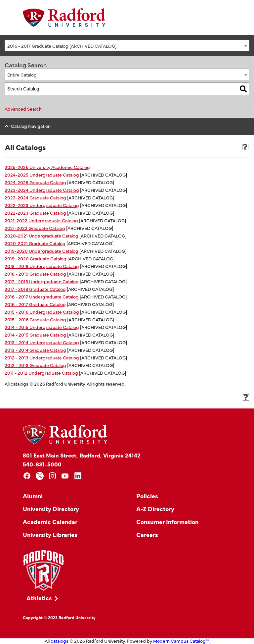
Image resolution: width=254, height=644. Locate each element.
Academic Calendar (50, 522)
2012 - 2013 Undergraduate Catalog (42, 357)
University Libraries (50, 535)
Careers (147, 535)
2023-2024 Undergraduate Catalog (42, 190)
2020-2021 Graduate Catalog (35, 243)
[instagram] (52, 476)
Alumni (33, 496)
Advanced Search (23, 109)
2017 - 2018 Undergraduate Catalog (42, 281)
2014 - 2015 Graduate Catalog (35, 335)
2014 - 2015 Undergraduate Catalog (42, 327)
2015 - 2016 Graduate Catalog (35, 319)
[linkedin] (78, 476)
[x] (40, 476)
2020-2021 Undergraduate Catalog (42, 236)
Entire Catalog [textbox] (22, 75)
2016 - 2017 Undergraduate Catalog (42, 296)
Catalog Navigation (31, 126)
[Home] (64, 18)
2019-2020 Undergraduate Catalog (42, 251)
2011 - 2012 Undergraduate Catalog (41, 373)
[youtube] (65, 476)
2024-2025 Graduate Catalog (35, 182)
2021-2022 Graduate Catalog (35, 228)
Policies (147, 496)
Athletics (39, 598)
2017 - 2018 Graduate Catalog (35, 289)
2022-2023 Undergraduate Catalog (42, 205)
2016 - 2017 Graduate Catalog (35, 304)
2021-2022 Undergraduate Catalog (41, 220)
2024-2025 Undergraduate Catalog (42, 175)
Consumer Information (167, 522)
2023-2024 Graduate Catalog (35, 197)
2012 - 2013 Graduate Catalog (35, 365)
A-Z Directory (155, 509)
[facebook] (27, 476)
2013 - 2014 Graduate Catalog (35, 350)
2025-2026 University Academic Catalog (47, 167)
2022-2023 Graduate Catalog (35, 213)
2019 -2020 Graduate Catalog (36, 258)
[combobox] (127, 46)
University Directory (51, 509)
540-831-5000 (42, 464)
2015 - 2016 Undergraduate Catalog (42, 312)
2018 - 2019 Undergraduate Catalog (42, 266)
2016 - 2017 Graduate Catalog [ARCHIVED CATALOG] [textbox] (62, 46)
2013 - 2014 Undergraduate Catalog (42, 342)
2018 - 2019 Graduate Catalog (35, 274)
